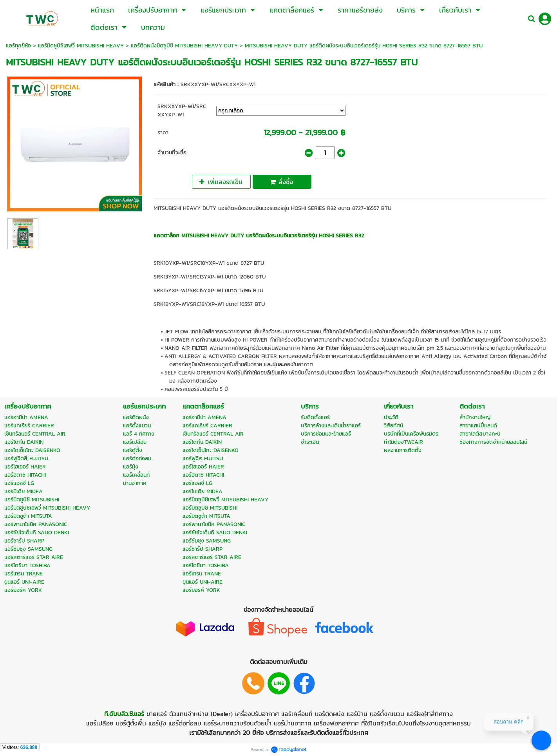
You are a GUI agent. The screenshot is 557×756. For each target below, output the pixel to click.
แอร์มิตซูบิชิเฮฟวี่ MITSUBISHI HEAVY (81, 46)
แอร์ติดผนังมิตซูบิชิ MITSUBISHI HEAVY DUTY (184, 46)
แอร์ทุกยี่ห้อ (18, 46)
